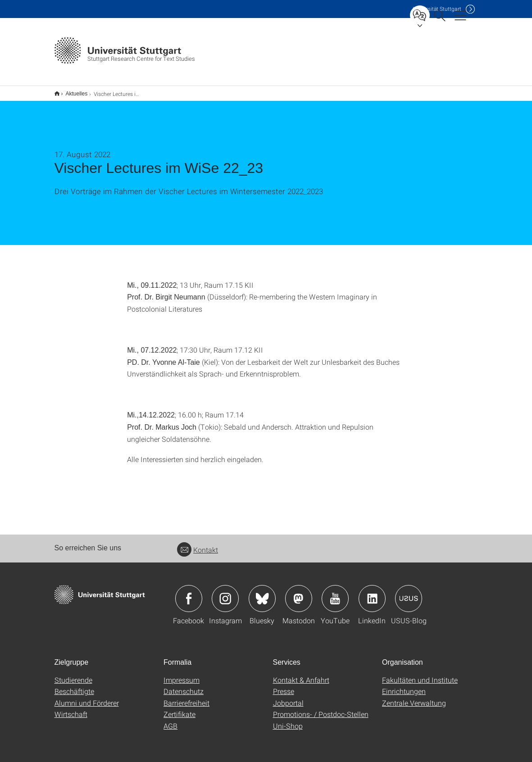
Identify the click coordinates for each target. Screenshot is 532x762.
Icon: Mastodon (299, 593)
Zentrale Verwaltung (414, 697)
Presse (284, 685)
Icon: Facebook (189, 593)
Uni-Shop (288, 720)
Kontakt (198, 544)
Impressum (182, 674)
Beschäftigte (74, 685)
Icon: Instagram (225, 593)
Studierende (73, 674)
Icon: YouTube (335, 593)
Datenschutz (184, 685)
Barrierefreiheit (186, 697)
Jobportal (288, 697)
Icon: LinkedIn (372, 593)
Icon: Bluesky (262, 593)
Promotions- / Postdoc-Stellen (321, 708)
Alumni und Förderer (87, 697)
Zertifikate (180, 708)
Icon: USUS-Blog (409, 593)
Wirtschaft (71, 708)
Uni (437, 9)
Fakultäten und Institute (420, 674)
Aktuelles (72, 91)
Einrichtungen (404, 685)
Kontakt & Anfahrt (301, 674)
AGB (171, 720)
